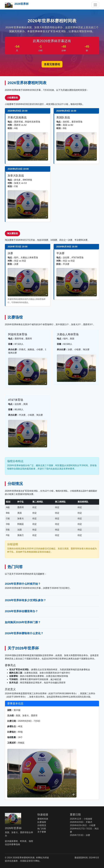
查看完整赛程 (52, 64)
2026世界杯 (17, 5)
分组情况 (42, 825)
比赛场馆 (42, 822)
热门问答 (42, 829)
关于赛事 (42, 832)
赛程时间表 (43, 819)
